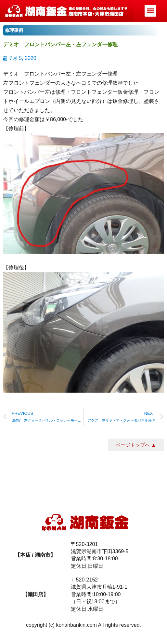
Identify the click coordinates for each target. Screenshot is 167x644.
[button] (150, 11)
